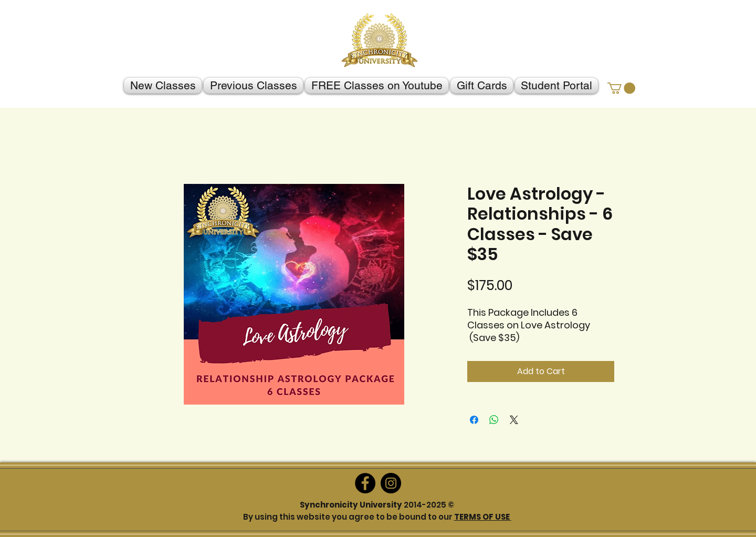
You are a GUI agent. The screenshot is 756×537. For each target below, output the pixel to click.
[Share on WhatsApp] (494, 420)
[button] (621, 88)
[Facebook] (365, 483)
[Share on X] (514, 420)
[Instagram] (391, 483)
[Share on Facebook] (474, 420)
